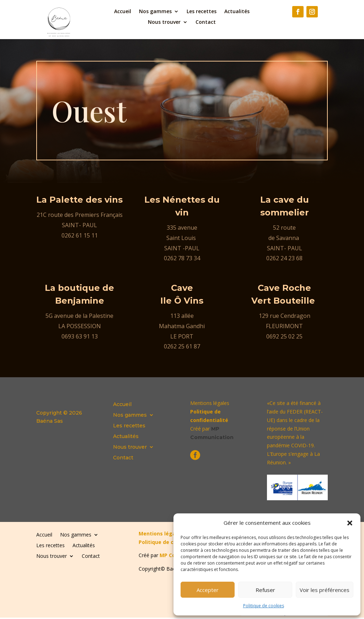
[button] (350, 523)
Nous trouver (164, 22)
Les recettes (202, 12)
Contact (206, 22)
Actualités (237, 12)
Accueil (123, 12)
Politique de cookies (264, 606)
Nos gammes (155, 12)
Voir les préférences (325, 590)
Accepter (208, 590)
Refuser (265, 590)
